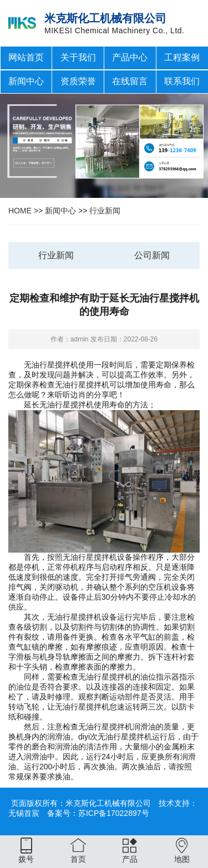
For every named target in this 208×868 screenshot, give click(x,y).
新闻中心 (26, 81)
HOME (20, 211)
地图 (182, 859)
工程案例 (182, 57)
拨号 (26, 859)
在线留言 (130, 81)
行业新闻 (105, 211)
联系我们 (182, 81)
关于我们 (78, 57)
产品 (130, 859)
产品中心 (130, 57)
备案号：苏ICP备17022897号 (98, 813)
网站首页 (26, 57)
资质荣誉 (78, 81)
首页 (78, 859)
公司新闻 (152, 255)
